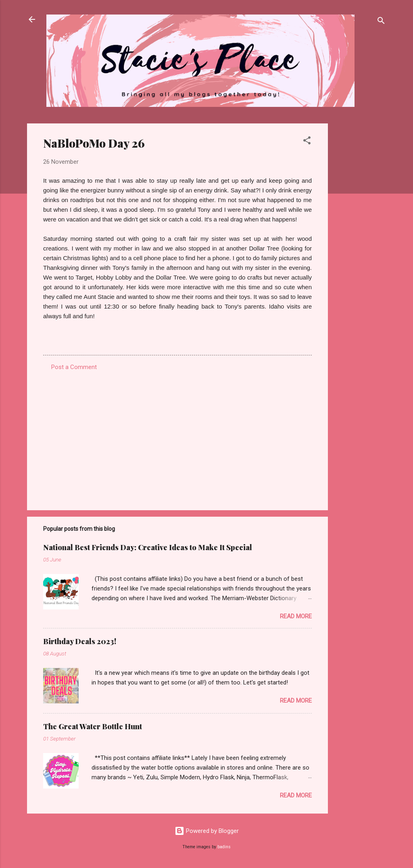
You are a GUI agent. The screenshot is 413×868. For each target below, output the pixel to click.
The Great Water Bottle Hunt (93, 726)
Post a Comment (74, 367)
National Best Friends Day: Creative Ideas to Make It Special (148, 547)
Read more (296, 616)
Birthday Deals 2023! (80, 641)
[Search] (381, 22)
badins (224, 847)
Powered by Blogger (207, 831)
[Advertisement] (360, 244)
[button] (307, 142)
